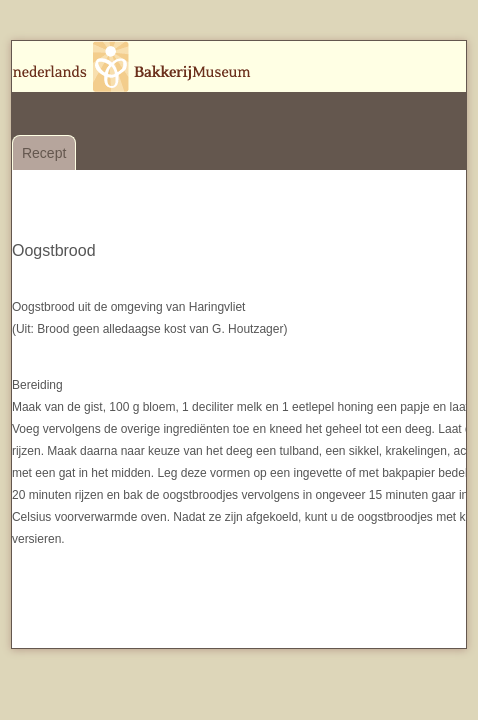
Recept (44, 153)
